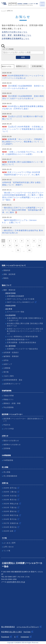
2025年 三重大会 (10, 492)
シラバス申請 (9, 429)
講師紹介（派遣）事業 (12, 403)
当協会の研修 (9, 396)
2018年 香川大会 (10, 519)
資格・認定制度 (9, 274)
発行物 (6, 372)
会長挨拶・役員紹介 (11, 352)
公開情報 (7, 368)
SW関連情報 (8, 460)
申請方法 (7, 425)
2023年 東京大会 (10, 500)
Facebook (5, 637)
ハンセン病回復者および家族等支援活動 (22, 336)
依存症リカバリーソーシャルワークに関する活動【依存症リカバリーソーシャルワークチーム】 (25, 331)
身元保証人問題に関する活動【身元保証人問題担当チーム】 (25, 325)
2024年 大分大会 (10, 496)
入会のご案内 (9, 376)
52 (18, 250)
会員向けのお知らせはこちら (15, 32)
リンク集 (7, 551)
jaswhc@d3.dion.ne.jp (16, 582)
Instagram (25, 637)
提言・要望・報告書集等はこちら (17, 35)
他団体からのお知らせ (22, 66)
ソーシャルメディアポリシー (28, 627)
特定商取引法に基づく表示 (12, 632)
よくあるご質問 (9, 543)
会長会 (6, 360)
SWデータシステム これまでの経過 (21, 299)
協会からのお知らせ (8, 66)
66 (29, 250)
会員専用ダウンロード (12, 384)
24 (28, 246)
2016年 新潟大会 (10, 527)
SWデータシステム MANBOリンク (20, 302)
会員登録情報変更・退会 (13, 380)
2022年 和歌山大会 (11, 504)
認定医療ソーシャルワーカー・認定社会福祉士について (23, 420)
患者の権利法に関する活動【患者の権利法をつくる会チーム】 (25, 319)
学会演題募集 (9, 407)
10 (17, 246)
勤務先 (6, 278)
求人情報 (7, 472)
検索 (23, 57)
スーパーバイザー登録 (16, 312)
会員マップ (8, 364)
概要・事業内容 (9, 290)
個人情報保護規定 (8, 627)
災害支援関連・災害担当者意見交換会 (22, 342)
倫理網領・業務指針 (11, 356)
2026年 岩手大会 (10, 488)
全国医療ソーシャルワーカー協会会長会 (22, 349)
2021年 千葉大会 (10, 508)
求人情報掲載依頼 (10, 476)
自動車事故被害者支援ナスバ (18, 340)
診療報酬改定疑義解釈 (16, 296)
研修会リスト (9, 399)
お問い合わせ (9, 547)
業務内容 (7, 270)
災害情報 (7, 448)
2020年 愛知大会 (10, 511)
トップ (3, 11)
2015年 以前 (8, 531)
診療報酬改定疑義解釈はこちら (16, 38)
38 (39, 246)
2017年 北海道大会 (11, 523)
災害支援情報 (37, 66)
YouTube (27, 632)
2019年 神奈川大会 (11, 515)
